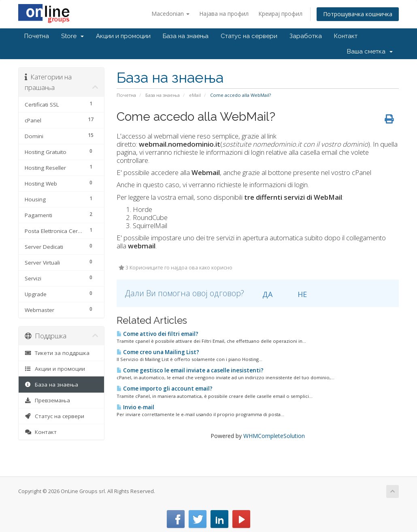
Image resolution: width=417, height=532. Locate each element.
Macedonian (170, 14)
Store (72, 36)
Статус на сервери (249, 36)
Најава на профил (224, 14)
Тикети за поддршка (57, 353)
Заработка (306, 36)
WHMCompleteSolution (274, 436)
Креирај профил (280, 14)
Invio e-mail (135, 407)
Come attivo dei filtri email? (157, 334)
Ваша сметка (370, 51)
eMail (195, 95)
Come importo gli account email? (165, 389)
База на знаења (186, 36)
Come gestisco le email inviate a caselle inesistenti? (190, 370)
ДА (263, 294)
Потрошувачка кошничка (358, 14)
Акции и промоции (123, 36)
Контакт (346, 36)
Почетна (37, 36)
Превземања (47, 400)
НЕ (298, 294)
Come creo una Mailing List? (158, 352)
